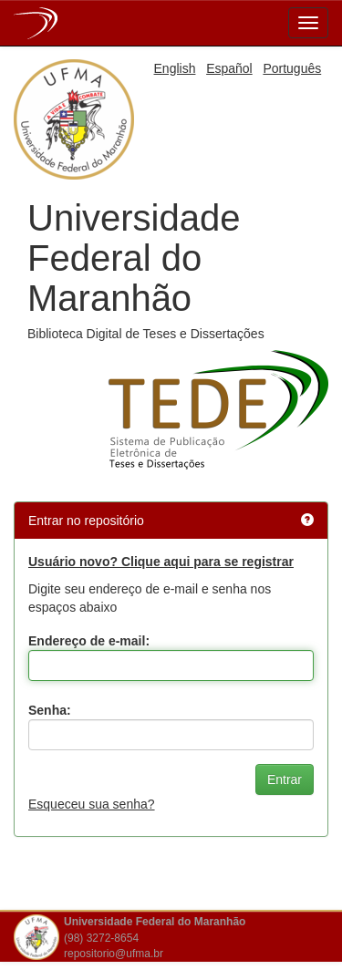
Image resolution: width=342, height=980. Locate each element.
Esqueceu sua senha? (92, 804)
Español (229, 68)
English (175, 68)
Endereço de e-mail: (89, 641)
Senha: (50, 710)
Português (292, 68)
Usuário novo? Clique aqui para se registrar (161, 562)
